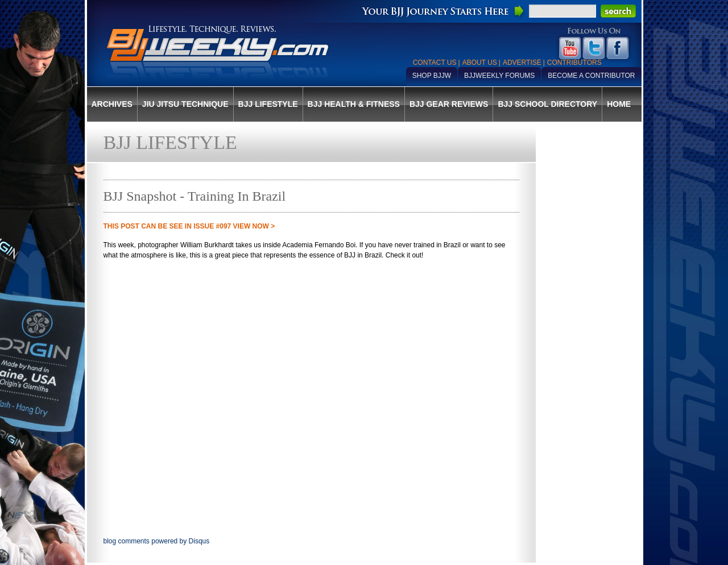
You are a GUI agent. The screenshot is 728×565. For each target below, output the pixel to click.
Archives (112, 104)
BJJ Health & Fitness (354, 104)
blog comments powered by (157, 541)
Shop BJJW (432, 76)
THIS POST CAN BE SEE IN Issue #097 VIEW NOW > (189, 226)
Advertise (522, 63)
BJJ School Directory (547, 104)
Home (619, 104)
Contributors (574, 63)
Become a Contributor (591, 76)
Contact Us (435, 63)
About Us (480, 63)
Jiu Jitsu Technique (185, 104)
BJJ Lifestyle (268, 104)
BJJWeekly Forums (499, 76)
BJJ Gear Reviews (449, 104)
